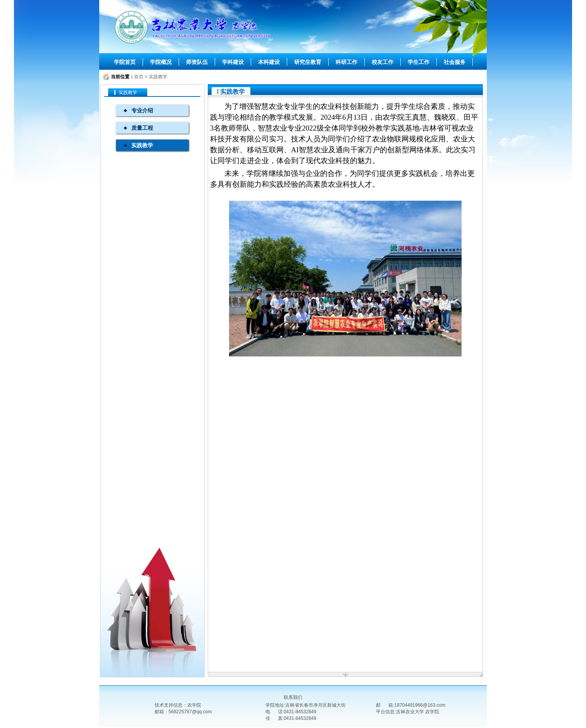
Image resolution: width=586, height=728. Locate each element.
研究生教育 (308, 62)
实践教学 (158, 77)
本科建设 (269, 62)
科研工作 (346, 62)
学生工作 (419, 62)
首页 (139, 77)
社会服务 (455, 62)
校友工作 (383, 62)
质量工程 (142, 128)
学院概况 (161, 62)
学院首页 (125, 62)
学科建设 (233, 62)
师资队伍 (197, 62)
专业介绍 (142, 110)
